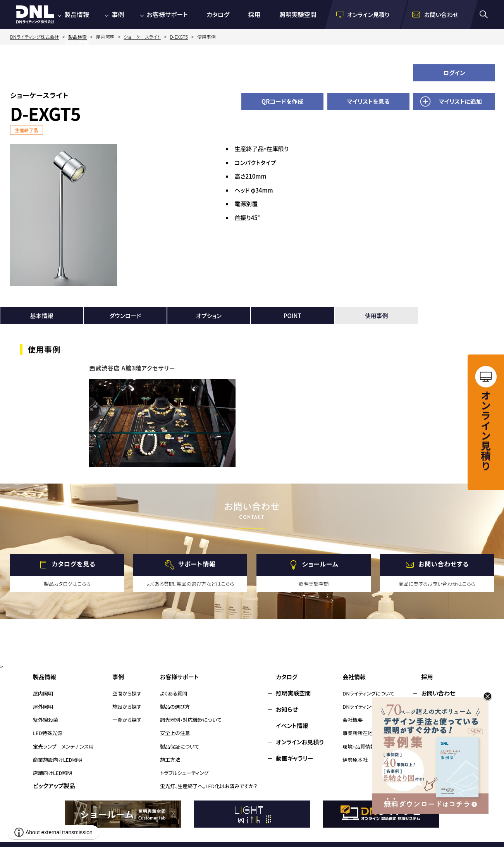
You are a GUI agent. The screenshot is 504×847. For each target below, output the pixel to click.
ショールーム (320, 564)
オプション (209, 316)
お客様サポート (167, 14)
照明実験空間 (298, 14)
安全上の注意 (175, 733)
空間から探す (127, 693)
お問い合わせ (438, 693)
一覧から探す (127, 720)
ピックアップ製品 (54, 786)
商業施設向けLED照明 (58, 760)
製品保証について (180, 746)
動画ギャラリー (294, 758)
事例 (118, 14)
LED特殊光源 (48, 733)
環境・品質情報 (359, 746)
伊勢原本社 (355, 760)
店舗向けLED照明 (52, 773)
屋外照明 (43, 707)
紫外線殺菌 (46, 720)
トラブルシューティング (184, 773)
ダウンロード (125, 316)
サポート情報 (197, 564)
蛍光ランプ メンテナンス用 (63, 746)
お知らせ (287, 709)
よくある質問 (174, 693)
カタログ (218, 14)
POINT (292, 316)
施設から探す (127, 707)
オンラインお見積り (300, 742)
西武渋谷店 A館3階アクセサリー (132, 368)
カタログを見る (74, 564)
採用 (254, 14)
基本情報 (41, 316)
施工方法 (170, 760)
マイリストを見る (368, 101)
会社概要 (353, 720)
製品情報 (77, 14)
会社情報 (77, 43)
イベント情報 (292, 726)
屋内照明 (43, 693)
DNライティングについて (368, 693)
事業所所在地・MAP (364, 733)
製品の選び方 (175, 707)
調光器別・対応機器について (191, 720)
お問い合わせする (444, 564)
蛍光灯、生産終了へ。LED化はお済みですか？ (209, 786)
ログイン (454, 73)
